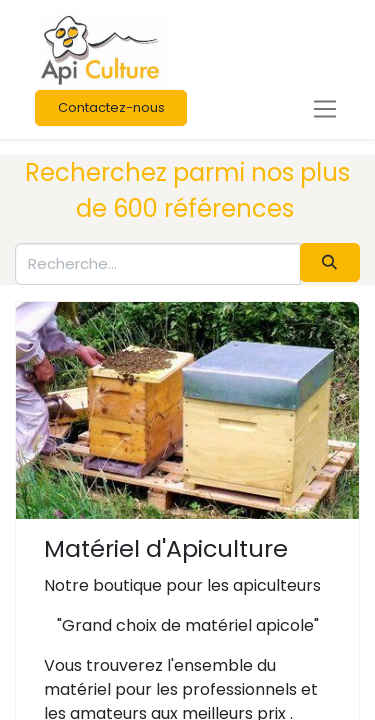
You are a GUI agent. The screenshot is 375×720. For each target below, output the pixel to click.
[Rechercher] (330, 262)
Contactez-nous (111, 107)
